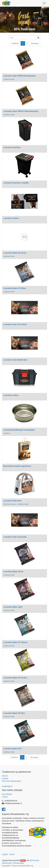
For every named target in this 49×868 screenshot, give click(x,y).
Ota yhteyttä (7, 794)
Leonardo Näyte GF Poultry (15, 678)
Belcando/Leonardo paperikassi (17, 466)
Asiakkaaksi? (7, 786)
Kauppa (5, 778)
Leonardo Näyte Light (13, 607)
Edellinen (15, 43)
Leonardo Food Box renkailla (16, 183)
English (5, 854)
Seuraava (35, 43)
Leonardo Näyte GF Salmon (15, 642)
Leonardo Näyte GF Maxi (14, 713)
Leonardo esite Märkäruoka (15, 360)
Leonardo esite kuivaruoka (15, 537)
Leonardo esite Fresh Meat (15, 324)
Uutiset (5, 797)
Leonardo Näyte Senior (13, 571)
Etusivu (5, 776)
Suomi (12, 854)
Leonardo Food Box (12, 147)
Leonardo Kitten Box (12, 501)
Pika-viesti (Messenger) (11, 781)
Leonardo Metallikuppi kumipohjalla (19, 430)
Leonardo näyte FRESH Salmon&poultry (21, 111)
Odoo (23, 861)
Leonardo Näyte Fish (12, 749)
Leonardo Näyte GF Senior (15, 253)
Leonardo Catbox (11, 395)
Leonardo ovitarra (11, 218)
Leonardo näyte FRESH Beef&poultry (20, 76)
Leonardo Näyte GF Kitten (15, 288)
